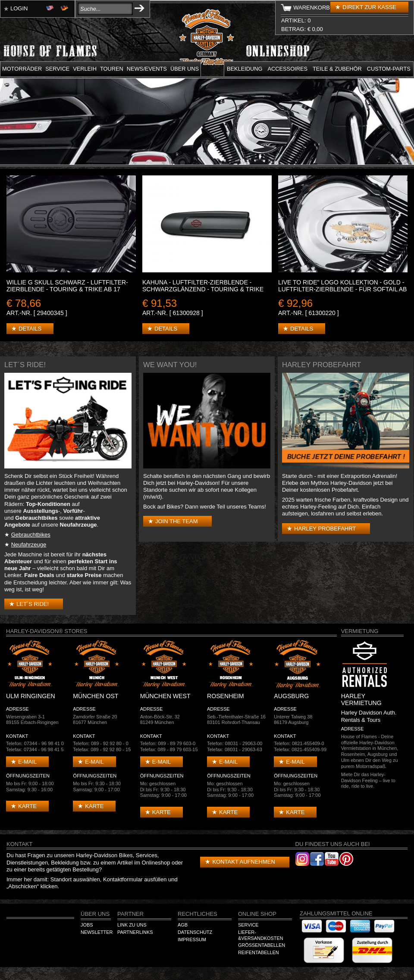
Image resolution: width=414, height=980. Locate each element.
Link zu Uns (132, 925)
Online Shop (257, 914)
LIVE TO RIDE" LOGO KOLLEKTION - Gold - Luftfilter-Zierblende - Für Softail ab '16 (342, 289)
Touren (112, 69)
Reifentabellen (259, 952)
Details (30, 329)
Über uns (185, 69)
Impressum (192, 939)
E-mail (27, 762)
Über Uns (95, 914)
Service (57, 69)
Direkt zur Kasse (369, 7)
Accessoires (288, 69)
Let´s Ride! (33, 604)
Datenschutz (195, 932)
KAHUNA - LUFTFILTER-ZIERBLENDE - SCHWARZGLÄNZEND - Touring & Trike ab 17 (203, 289)
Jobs (87, 925)
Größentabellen (262, 945)
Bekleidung (245, 69)
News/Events (147, 69)
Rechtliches (198, 914)
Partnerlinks (135, 932)
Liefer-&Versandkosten (261, 935)
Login (19, 8)
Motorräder (22, 69)
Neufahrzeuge (29, 545)
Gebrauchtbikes (31, 535)
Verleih (85, 69)
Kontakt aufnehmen (243, 862)
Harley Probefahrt (325, 529)
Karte (27, 806)
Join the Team (176, 521)
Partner (130, 914)
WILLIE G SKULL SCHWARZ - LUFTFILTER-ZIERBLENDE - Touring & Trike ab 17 (67, 286)
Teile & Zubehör (337, 69)
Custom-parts (389, 69)
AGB (183, 925)
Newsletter (97, 932)
